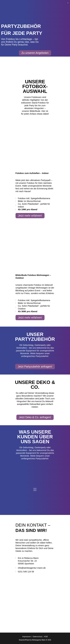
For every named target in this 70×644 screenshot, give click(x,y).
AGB (46, 637)
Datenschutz (37, 637)
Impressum (26, 637)
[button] (68, 3)
